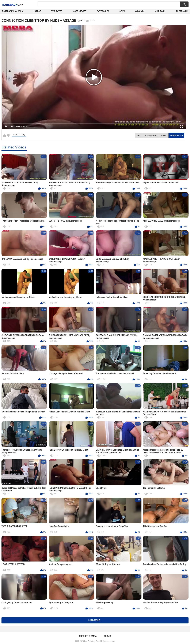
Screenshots (151, 135)
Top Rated (57, 11)
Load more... (95, 620)
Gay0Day (140, 11)
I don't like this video (9, 135)
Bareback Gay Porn (13, 11)
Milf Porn (160, 11)
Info (139, 135)
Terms (107, 636)
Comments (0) (176, 135)
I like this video (5, 135)
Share (164, 135)
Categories (103, 11)
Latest (37, 11)
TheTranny (182, 11)
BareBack (13, 5)
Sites (122, 11)
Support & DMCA (88, 636)
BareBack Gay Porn (92, 641)
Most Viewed (79, 11)
